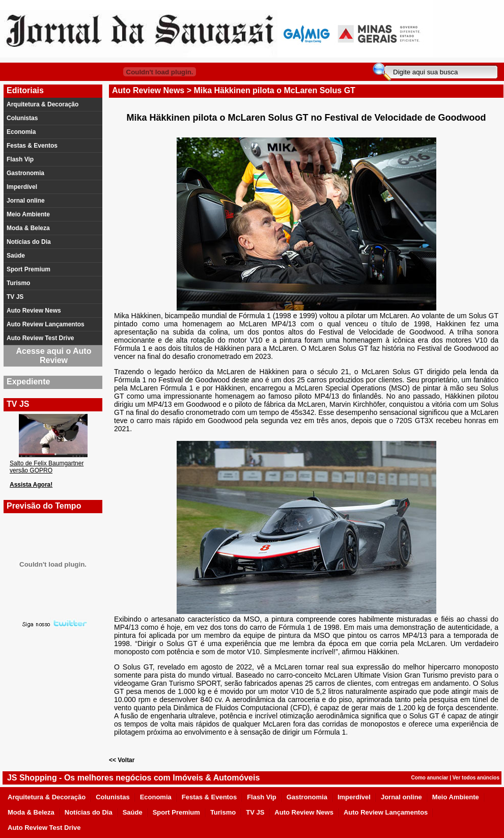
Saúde (16, 256)
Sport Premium (29, 269)
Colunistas (22, 118)
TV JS (15, 297)
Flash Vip (20, 159)
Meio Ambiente (28, 214)
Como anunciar (430, 778)
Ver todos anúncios (476, 778)
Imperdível (22, 187)
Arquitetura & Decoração (43, 104)
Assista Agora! (31, 485)
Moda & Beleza (28, 228)
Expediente (28, 382)
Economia (21, 132)
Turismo (18, 283)
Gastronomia (25, 173)
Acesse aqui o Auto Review (54, 356)
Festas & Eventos (32, 146)
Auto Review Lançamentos (46, 324)
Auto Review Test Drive (40, 338)
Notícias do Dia (29, 242)
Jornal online (26, 201)
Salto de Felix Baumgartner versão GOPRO (47, 467)
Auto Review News (34, 311)
